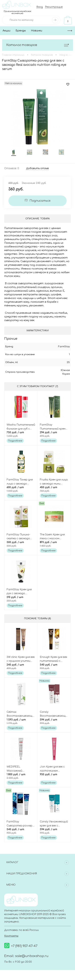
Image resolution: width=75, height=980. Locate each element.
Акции (6, 31)
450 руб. (54, 489)
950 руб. (54, 777)
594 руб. (54, 722)
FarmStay (64, 347)
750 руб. (21, 434)
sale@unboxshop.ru (32, 956)
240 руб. (21, 667)
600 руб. (21, 489)
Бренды (21, 31)
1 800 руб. (21, 777)
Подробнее (15, 441)
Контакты (11, 936)
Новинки (37, 31)
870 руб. (54, 544)
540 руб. (54, 667)
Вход (40, 7)
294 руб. (54, 434)
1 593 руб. (21, 722)
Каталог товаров (37, 45)
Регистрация (54, 7)
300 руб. (21, 544)
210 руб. (21, 599)
